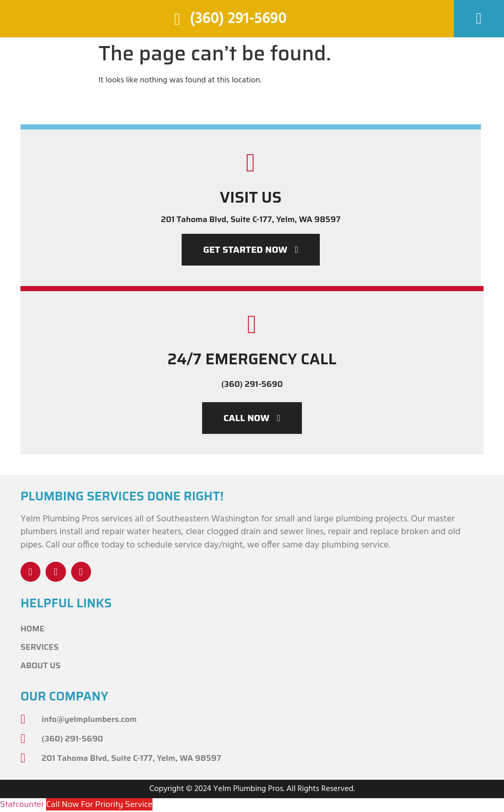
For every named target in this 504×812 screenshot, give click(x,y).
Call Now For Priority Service (99, 805)
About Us (40, 666)
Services (40, 648)
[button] (479, 19)
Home (32, 629)
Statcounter (22, 805)
